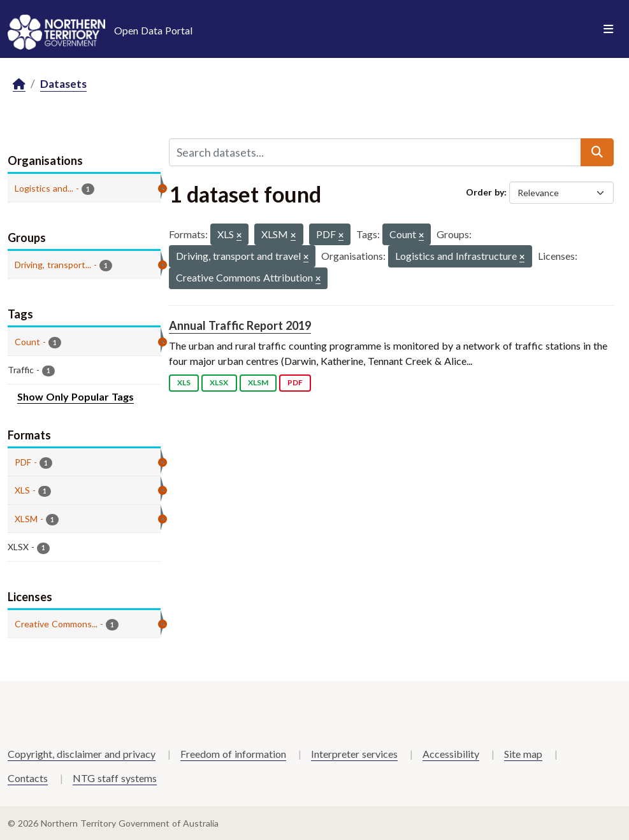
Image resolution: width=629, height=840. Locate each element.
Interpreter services (354, 754)
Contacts (28, 778)
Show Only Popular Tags (76, 396)
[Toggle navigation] (608, 29)
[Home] (19, 84)
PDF (295, 382)
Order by (485, 192)
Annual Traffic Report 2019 (240, 325)
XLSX (219, 382)
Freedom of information (233, 754)
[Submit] (597, 152)
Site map (523, 754)
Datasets (63, 84)
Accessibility (451, 754)
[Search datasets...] (375, 152)
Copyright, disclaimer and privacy (82, 754)
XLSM (258, 382)
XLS (184, 382)
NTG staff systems (115, 778)
